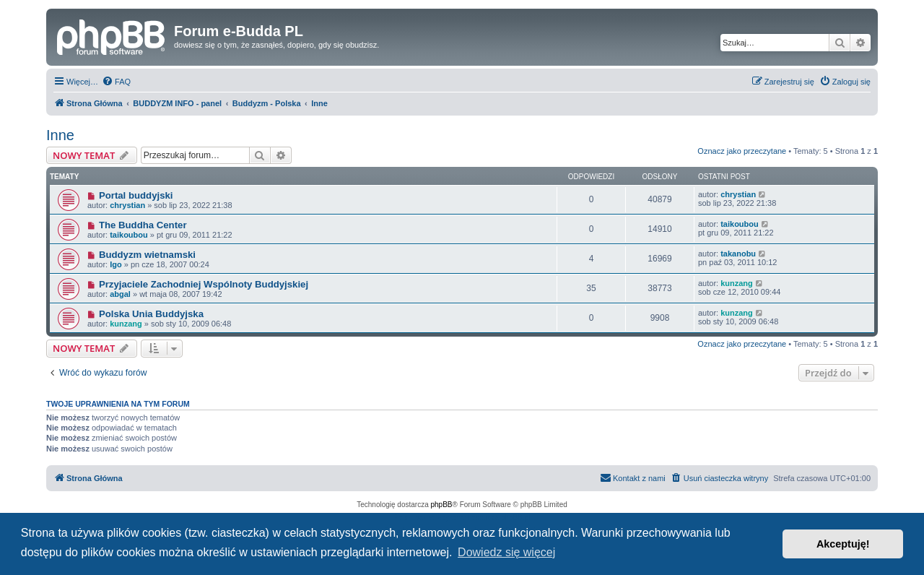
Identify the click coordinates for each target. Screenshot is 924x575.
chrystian (127, 205)
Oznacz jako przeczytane (742, 151)
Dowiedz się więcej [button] (506, 552)
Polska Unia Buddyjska (151, 314)
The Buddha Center (143, 225)
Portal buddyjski (136, 195)
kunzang (737, 283)
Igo (116, 264)
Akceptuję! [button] (843, 544)
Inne (60, 135)
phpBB (442, 505)
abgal (120, 294)
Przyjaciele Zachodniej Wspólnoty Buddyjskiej (204, 284)
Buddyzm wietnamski (147, 255)
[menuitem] (116, 82)
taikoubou (129, 235)
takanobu (738, 254)
